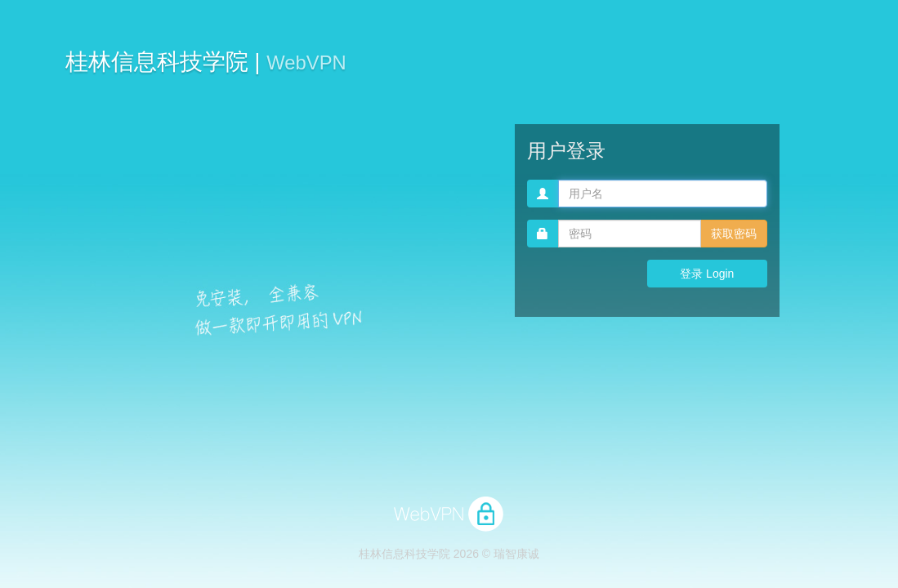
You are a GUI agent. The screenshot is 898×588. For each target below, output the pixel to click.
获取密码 (734, 234)
